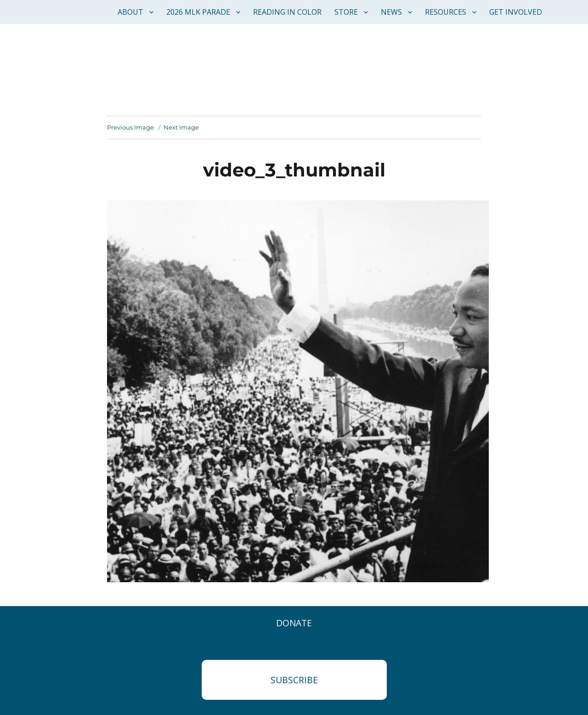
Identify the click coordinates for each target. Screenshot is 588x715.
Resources (446, 12)
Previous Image (130, 127)
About (130, 12)
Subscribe (294, 680)
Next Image (181, 127)
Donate (294, 623)
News (391, 12)
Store (346, 12)
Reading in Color (287, 12)
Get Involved (516, 12)
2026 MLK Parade (198, 12)
